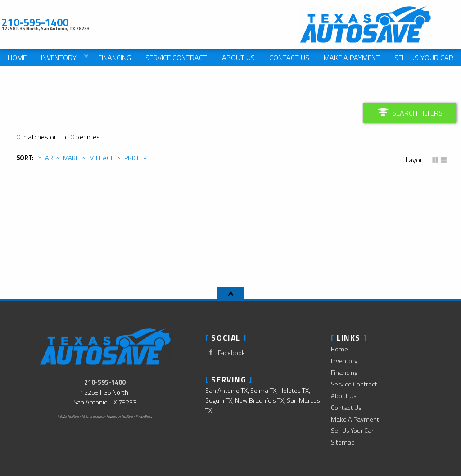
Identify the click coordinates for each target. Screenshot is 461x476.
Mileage (102, 158)
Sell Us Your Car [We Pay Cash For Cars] (424, 58)
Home (339, 349)
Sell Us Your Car (352, 431)
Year (46, 158)
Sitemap (343, 442)
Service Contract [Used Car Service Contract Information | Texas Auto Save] (176, 58)
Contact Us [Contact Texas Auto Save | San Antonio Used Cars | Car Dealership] (289, 58)
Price (132, 158)
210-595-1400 (105, 382)
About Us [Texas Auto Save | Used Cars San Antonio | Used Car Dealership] (238, 58)
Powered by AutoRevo (120, 416)
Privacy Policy (144, 416)
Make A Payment (352, 58)
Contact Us (346, 408)
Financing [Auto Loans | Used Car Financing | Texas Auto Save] (115, 58)
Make (71, 158)
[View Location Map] (135, 28)
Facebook (225, 353)
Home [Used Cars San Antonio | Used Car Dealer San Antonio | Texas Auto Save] (17, 58)
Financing (344, 373)
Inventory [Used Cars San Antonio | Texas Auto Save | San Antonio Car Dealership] (59, 58)
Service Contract (354, 384)
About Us (344, 396)
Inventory (344, 361)
